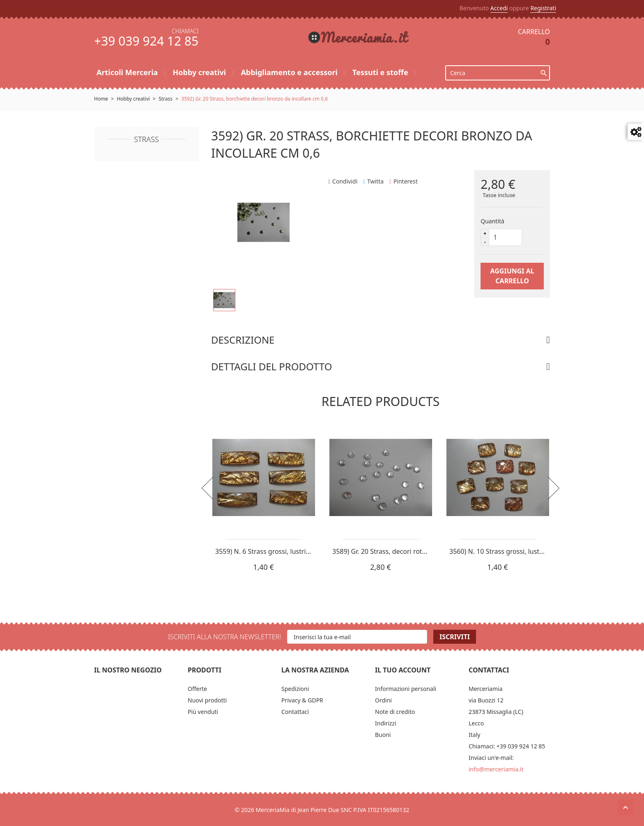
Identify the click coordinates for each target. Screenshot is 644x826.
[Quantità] (506, 237)
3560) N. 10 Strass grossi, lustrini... (502, 551)
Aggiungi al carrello (512, 276)
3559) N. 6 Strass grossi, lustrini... (266, 551)
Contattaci (295, 712)
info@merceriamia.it (496, 769)
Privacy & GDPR (302, 700)
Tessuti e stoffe (381, 72)
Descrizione (243, 340)
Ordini (383, 700)
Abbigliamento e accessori (290, 72)
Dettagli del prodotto (271, 366)
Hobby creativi (200, 72)
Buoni (383, 735)
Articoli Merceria (128, 72)
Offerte (197, 689)
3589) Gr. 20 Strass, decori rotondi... (387, 551)
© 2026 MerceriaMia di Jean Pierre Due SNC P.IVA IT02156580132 (322, 810)
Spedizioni (295, 689)
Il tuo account (403, 670)
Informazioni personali (406, 689)
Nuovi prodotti (207, 700)
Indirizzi (386, 723)
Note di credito (395, 712)
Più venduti (203, 712)
